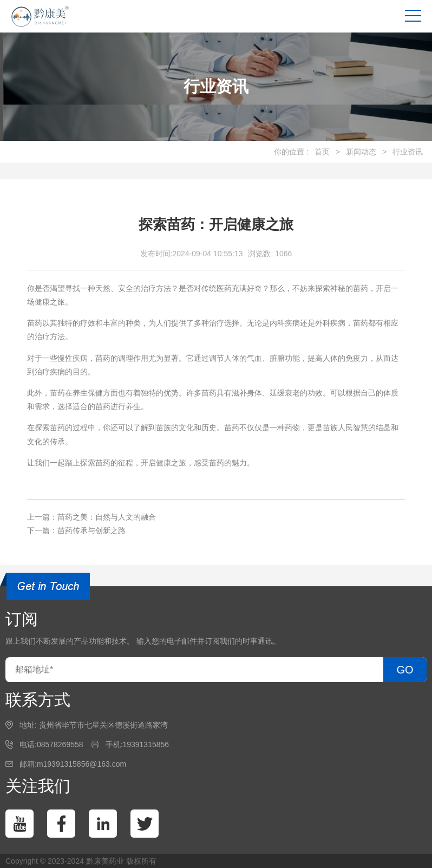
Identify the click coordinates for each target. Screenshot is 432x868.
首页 (322, 152)
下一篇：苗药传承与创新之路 (76, 530)
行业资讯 (408, 152)
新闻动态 (361, 152)
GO (405, 670)
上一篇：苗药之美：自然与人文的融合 (91, 517)
